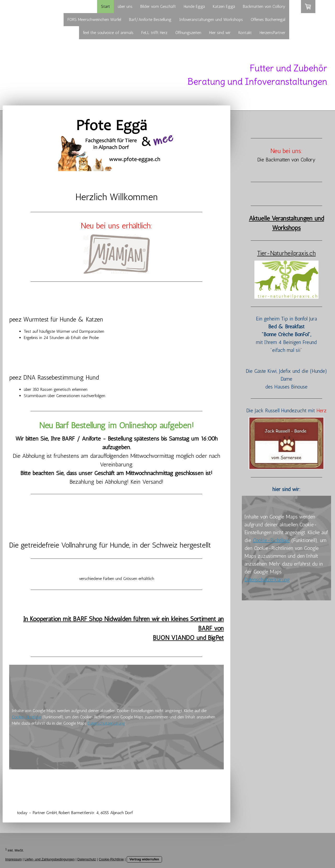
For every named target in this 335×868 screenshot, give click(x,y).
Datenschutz (87, 859)
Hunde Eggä (194, 6)
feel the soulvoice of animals (108, 33)
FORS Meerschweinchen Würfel (94, 19)
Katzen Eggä (224, 6)
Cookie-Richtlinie (26, 717)
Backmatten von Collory (264, 6)
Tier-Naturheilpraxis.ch (286, 253)
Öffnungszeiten (188, 33)
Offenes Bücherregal (268, 19)
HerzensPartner (272, 33)
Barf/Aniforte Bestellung (150, 19)
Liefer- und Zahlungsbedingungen (50, 859)
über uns (125, 6)
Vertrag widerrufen (144, 859)
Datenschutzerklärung (106, 723)
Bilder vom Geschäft (158, 6)
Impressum (13, 859)
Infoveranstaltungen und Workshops (211, 19)
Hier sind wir (220, 33)
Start (105, 6)
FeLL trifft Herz (154, 33)
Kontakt (245, 33)
